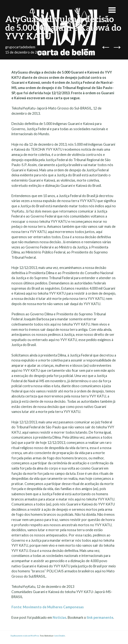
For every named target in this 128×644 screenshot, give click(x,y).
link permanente (100, 617)
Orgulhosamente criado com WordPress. (25, 636)
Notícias (59, 617)
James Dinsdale (59, 636)
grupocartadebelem (20, 47)
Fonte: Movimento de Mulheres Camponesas (48, 607)
